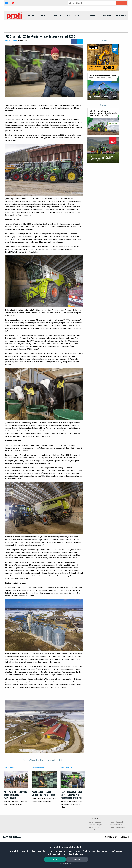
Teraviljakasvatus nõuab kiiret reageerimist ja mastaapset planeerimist (71, 824)
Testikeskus (91, 30)
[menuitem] (15, 30)
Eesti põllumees (11, 69)
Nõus (55, 859)
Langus (77, 859)
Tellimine (106, 30)
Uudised (32, 30)
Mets (68, 30)
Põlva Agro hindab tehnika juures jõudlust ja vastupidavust (15, 824)
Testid (43, 30)
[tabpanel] (45, 756)
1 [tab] (45, 784)
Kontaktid (121, 30)
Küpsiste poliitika (66, 864)
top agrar (56, 30)
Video (78, 30)
